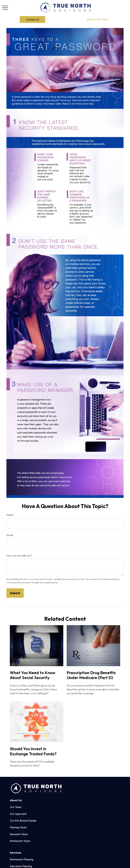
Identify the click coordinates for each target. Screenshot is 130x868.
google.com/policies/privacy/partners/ (45, 847)
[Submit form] (15, 593)
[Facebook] (12, 785)
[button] (32, 19)
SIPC (108, 808)
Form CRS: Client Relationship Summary (35, 832)
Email (10, 535)
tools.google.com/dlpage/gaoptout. (27, 854)
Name (10, 515)
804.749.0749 (85, 778)
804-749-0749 (98, 19)
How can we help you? (19, 556)
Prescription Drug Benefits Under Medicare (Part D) (91, 675)
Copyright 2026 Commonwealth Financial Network (61, 859)
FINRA (102, 808)
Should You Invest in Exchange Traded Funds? (33, 751)
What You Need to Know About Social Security (32, 675)
